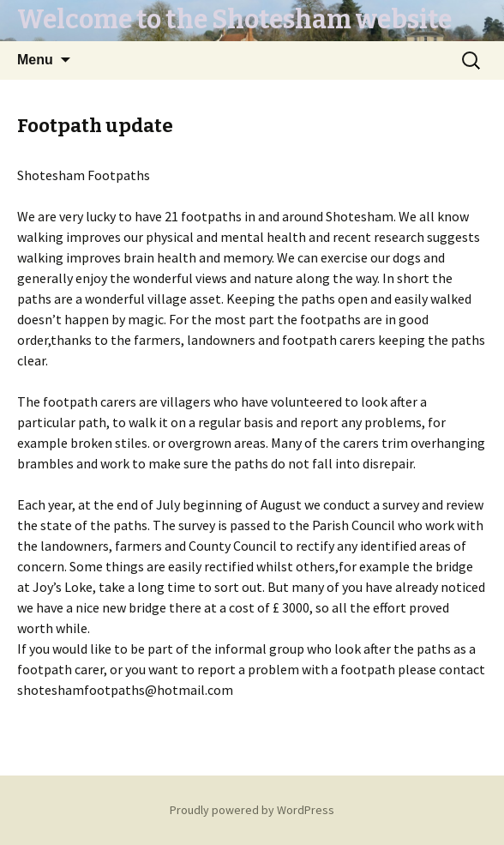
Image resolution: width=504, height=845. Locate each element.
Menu (35, 60)
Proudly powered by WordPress (252, 810)
